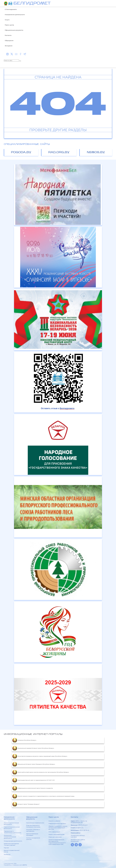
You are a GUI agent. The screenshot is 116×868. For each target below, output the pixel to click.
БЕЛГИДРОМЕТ (32, 4)
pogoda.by (21, 152)
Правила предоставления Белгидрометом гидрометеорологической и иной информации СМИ (57, 842)
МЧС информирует (54, 832)
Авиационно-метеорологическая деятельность (10, 837)
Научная (6, 848)
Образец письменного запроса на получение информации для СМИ (58, 828)
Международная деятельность (13, 841)
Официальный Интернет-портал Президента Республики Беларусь (34, 764)
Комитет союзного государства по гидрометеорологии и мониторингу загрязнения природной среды (43, 796)
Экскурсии (9, 46)
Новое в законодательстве (56, 834)
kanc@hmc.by (79, 828)
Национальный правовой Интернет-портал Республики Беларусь (33, 748)
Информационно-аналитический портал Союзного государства (33, 788)
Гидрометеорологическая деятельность (12, 828)
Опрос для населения (55, 837)
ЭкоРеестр (7, 855)
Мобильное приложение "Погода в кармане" (11, 844)
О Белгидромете (11, 9)
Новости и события (54, 821)
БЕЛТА (25, 865)
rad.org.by (59, 152)
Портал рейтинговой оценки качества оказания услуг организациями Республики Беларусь (41, 772)
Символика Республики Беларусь (24, 740)
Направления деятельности (15, 15)
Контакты (8, 35)
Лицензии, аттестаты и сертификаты (33, 830)
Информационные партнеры (57, 824)
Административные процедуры (32, 835)
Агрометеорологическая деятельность (11, 824)
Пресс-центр (9, 25)
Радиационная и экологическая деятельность (13, 832)
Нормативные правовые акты (35, 823)
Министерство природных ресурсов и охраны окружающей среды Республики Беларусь (40, 756)
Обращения (9, 40)
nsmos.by (96, 152)
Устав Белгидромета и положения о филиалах (33, 826)
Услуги (7, 20)
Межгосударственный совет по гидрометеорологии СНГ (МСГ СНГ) (34, 780)
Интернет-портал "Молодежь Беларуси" (26, 804)
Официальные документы (14, 30)
